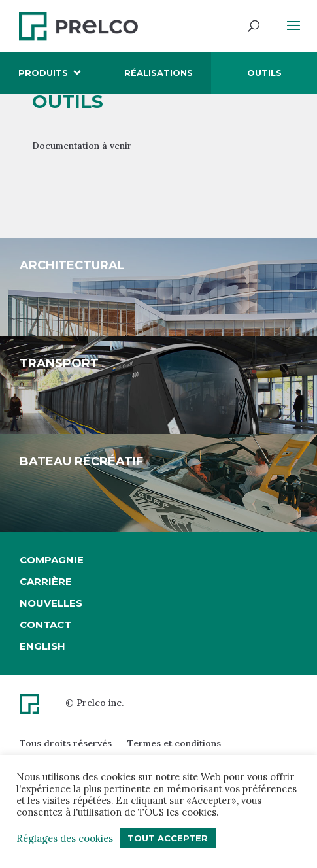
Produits (43, 73)
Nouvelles (51, 603)
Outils (264, 73)
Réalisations (158, 73)
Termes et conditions (174, 743)
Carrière (46, 581)
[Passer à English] (52, 646)
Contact (45, 625)
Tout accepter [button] (168, 838)
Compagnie (52, 560)
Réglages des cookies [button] (65, 839)
